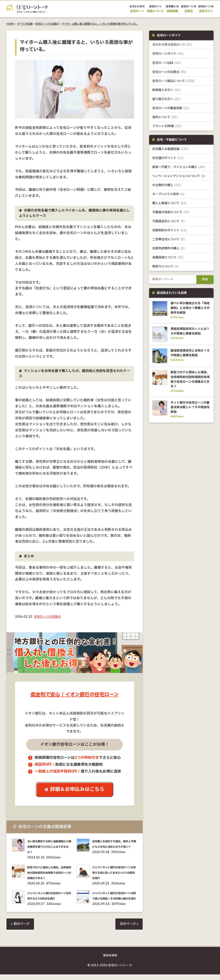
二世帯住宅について (169, 240)
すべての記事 (25, 24)
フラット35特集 (167, 126)
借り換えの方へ (167, 99)
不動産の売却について (171, 212)
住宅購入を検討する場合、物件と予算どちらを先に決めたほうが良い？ (115, 847)
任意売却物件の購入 (169, 249)
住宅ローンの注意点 (47, 24)
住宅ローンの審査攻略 (171, 108)
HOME (10, 24)
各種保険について (168, 258)
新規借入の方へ (167, 90)
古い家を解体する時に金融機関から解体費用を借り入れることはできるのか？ (50, 847)
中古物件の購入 (167, 185)
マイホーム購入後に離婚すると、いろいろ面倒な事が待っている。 (100, 24)
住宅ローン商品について (173, 81)
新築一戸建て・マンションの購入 (179, 167)
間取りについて (166, 267)
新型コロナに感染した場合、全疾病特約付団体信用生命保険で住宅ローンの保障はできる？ (50, 873)
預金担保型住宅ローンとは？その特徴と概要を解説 (189, 334)
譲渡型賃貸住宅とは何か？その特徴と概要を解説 (189, 360)
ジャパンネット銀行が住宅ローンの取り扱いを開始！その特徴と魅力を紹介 (115, 899)
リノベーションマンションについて (179, 176)
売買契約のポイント (170, 231)
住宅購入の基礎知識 (170, 149)
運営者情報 (110, 961)
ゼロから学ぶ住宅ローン (172, 45)
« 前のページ (21, 930)
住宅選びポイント (168, 158)
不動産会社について (169, 222)
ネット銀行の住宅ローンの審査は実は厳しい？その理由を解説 (189, 416)
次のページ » (128, 930)
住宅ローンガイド (168, 54)
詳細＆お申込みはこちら (78, 790)
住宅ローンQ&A (167, 63)
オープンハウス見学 (168, 194)
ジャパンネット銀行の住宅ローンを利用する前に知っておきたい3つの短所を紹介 (115, 873)
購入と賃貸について (170, 203)
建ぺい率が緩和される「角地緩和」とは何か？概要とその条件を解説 (189, 308)
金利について (165, 117)
